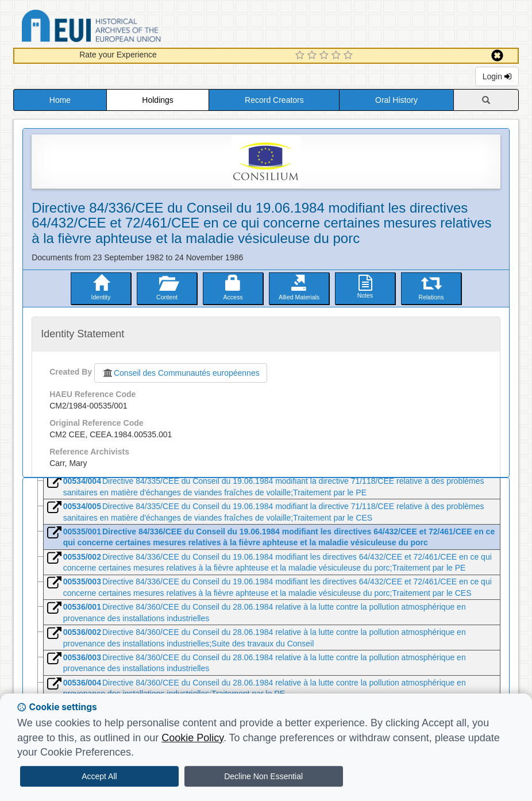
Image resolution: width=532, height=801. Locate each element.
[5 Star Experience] (350, 56)
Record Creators (274, 100)
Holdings (157, 100)
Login (497, 76)
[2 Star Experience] (313, 56)
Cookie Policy (192, 738)
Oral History (396, 100)
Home (60, 100)
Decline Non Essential (263, 776)
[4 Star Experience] (338, 56)
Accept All (99, 776)
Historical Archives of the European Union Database (124, 28)
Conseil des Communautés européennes (181, 373)
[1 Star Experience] (301, 56)
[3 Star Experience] (325, 56)
